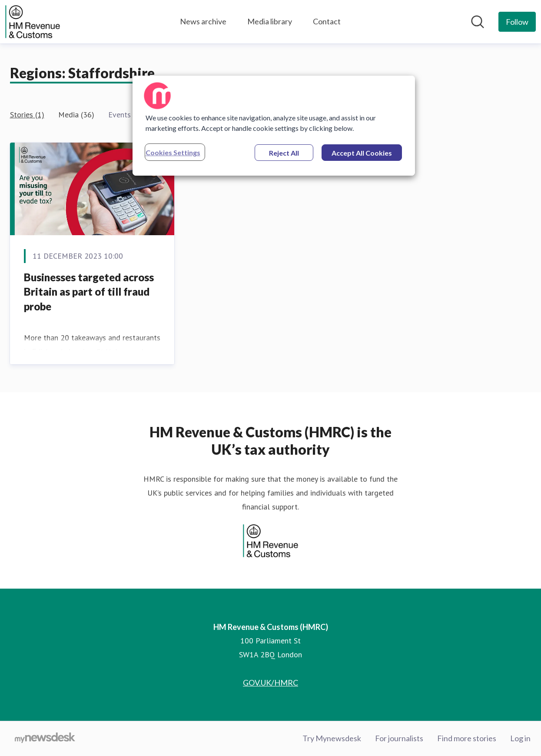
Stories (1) (27, 115)
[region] (274, 126)
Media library (270, 21)
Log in (520, 738)
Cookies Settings (173, 152)
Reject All (284, 153)
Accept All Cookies (362, 153)
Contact (327, 21)
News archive (203, 21)
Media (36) (76, 115)
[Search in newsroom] (478, 22)
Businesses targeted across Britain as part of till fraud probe (89, 292)
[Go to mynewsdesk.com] (45, 739)
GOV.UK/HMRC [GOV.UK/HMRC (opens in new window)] (270, 683)
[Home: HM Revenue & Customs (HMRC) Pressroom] (33, 22)
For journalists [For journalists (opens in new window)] (399, 738)
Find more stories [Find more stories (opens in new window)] (467, 738)
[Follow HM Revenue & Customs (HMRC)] (517, 22)
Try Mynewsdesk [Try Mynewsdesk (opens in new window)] (332, 738)
